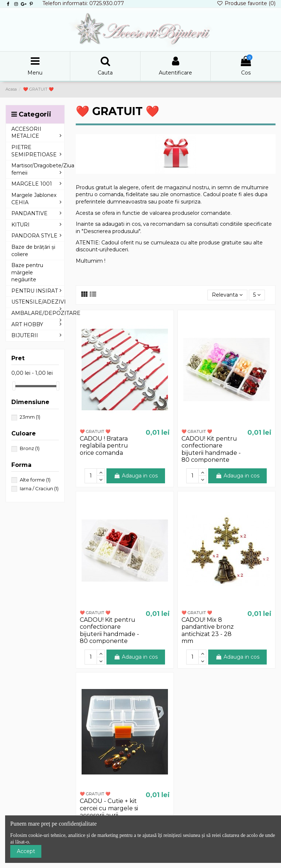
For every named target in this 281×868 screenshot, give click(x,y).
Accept (26, 851)
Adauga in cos (136, 476)
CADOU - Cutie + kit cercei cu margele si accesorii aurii (109, 808)
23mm (30, 417)
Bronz (30, 448)
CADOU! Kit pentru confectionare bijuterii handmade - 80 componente (211, 449)
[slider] (14, 386)
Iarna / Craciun (39, 488)
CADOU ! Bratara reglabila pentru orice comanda (104, 446)
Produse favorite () (246, 3)
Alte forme (35, 480)
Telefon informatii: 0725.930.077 (83, 3)
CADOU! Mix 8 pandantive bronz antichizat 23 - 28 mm (208, 630)
